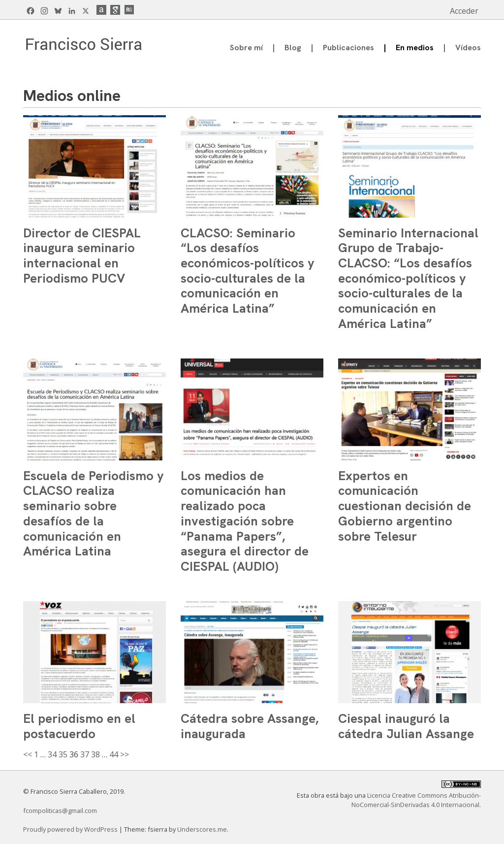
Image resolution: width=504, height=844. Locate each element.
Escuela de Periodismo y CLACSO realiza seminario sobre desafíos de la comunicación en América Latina (94, 514)
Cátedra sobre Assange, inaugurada (250, 726)
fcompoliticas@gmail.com (60, 811)
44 (114, 754)
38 (95, 754)
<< (28, 754)
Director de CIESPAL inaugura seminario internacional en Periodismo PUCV (82, 256)
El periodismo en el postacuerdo (79, 726)
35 (63, 754)
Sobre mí (246, 48)
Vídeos (468, 48)
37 (85, 754)
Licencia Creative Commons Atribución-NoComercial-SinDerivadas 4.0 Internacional (416, 800)
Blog (293, 48)
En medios (415, 48)
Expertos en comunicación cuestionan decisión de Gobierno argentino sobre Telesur (405, 506)
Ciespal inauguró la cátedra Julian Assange (406, 726)
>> (125, 754)
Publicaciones (348, 48)
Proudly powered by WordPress (71, 829)
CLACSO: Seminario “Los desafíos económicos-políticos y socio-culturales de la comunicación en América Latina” (248, 271)
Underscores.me (202, 829)
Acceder (464, 11)
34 (52, 754)
